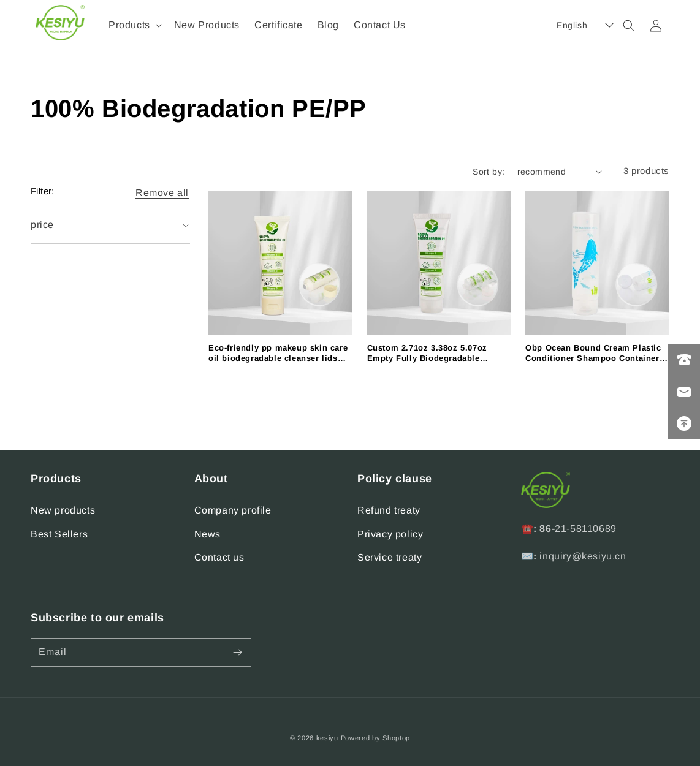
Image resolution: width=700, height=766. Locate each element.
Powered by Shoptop (376, 738)
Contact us (219, 557)
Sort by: (489, 172)
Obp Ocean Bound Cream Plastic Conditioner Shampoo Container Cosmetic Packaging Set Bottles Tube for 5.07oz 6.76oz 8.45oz (593, 354)
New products (63, 510)
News (207, 534)
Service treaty (390, 557)
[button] (134, 25)
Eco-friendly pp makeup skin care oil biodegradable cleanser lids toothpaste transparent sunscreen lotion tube (278, 354)
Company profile (233, 510)
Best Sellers (59, 534)
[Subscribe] (237, 652)
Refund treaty (389, 510)
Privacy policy (390, 534)
